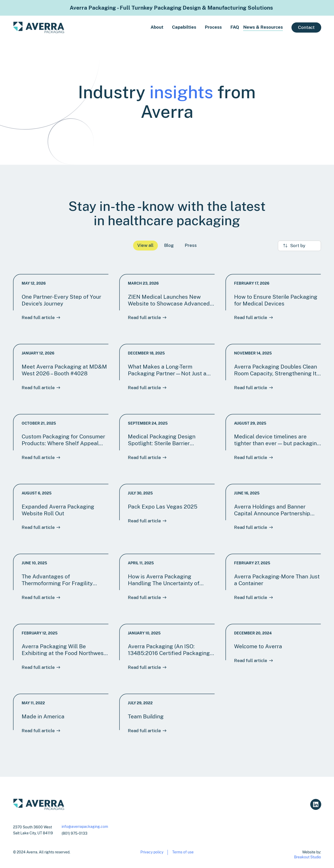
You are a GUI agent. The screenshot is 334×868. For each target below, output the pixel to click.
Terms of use (183, 852)
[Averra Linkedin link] (316, 804)
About (157, 27)
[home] (39, 27)
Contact (306, 27)
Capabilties (184, 27)
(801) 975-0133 (74, 833)
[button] (180, 27)
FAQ (235, 27)
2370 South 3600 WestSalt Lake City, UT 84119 (33, 830)
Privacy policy (152, 852)
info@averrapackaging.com (85, 826)
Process (213, 27)
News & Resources (263, 27)
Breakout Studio (308, 857)
